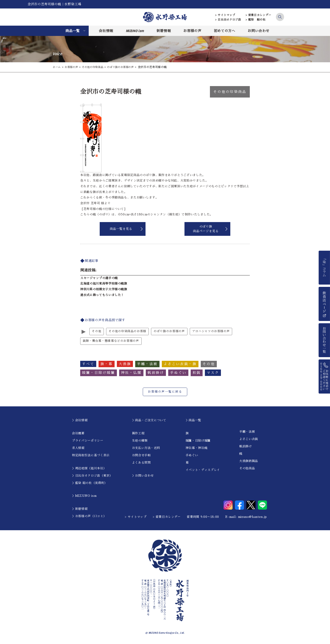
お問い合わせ (258, 31)
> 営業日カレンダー (259, 15)
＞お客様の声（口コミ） (89, 516)
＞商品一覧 (193, 420)
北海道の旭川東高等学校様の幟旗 (104, 284)
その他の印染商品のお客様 (127, 331)
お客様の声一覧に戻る (165, 392)
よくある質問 (141, 463)
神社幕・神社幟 (197, 448)
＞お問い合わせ (143, 476)
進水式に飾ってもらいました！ (102, 295)
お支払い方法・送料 (146, 448)
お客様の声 (192, 31)
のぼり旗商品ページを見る (206, 229)
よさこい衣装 (249, 439)
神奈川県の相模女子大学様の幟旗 (104, 289)
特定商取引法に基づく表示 (91, 455)
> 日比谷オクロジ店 (228, 20)
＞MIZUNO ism (84, 496)
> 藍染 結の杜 (256, 20)
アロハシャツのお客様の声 (211, 331)
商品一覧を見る (121, 229)
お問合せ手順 (141, 455)
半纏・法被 (247, 432)
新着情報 (164, 31)
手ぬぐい (192, 455)
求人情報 (78, 448)
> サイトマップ (225, 15)
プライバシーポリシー (88, 441)
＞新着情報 (80, 509)
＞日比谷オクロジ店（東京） (92, 476)
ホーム (57, 67)
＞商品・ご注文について (149, 420)
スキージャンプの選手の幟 (99, 278)
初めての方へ (225, 31)
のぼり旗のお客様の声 (125, 67)
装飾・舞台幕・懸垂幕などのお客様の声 (111, 341)
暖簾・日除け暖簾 (198, 441)
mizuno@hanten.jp (252, 517)
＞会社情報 (80, 420)
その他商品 (247, 469)
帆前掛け (246, 447)
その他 (97, 331)
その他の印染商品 (95, 67)
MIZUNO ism (135, 31)
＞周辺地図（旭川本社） (89, 469)
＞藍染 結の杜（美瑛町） (90, 483)
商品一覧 (73, 31)
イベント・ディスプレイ (203, 470)
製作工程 (138, 433)
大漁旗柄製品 (249, 461)
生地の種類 (140, 441)
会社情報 (106, 31)
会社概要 (78, 433)
